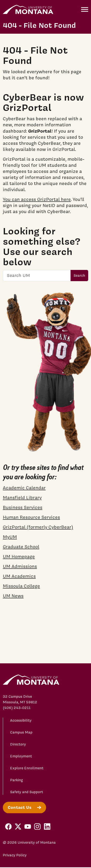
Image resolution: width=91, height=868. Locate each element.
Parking (17, 780)
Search (79, 276)
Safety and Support (27, 792)
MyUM (10, 537)
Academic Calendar (24, 488)
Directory (18, 744)
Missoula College (21, 586)
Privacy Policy (15, 855)
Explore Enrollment (27, 768)
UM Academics (19, 576)
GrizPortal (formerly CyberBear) (38, 527)
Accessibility (21, 720)
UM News (13, 596)
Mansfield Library (22, 498)
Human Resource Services (31, 517)
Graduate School (21, 547)
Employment (21, 756)
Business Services (23, 507)
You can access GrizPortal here (37, 199)
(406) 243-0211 (17, 708)
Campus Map (21, 732)
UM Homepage (19, 556)
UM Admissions (20, 566)
